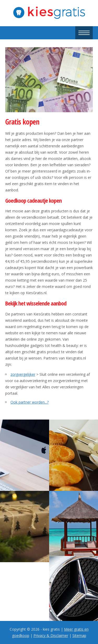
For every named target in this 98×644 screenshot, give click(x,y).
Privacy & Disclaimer (51, 635)
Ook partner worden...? (30, 402)
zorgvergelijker (23, 374)
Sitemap (79, 635)
